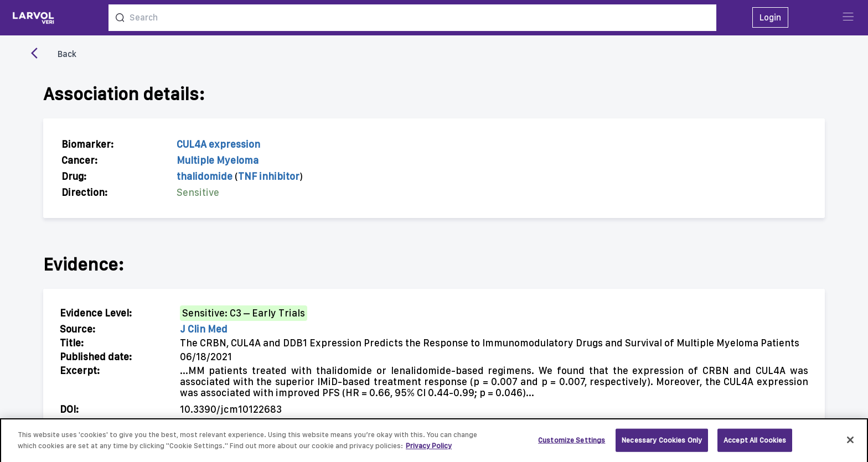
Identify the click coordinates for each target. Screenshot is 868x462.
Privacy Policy (429, 450)
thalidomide (205, 176)
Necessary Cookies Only (662, 444)
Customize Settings (572, 444)
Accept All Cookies (755, 444)
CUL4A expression (218, 144)
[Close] (850, 444)
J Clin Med (204, 329)
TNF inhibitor (269, 176)
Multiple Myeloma (218, 160)
